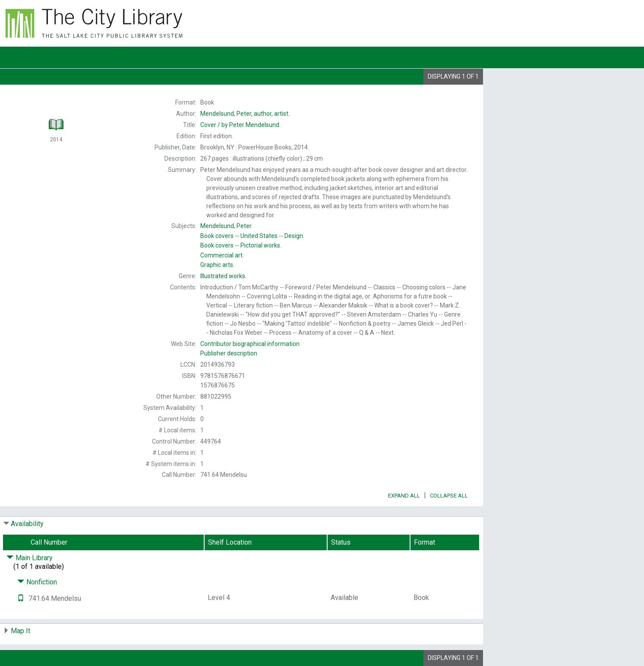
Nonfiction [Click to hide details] (37, 582)
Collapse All (449, 496)
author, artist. (245, 114)
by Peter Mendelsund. (240, 125)
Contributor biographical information (250, 344)
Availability (27, 524)
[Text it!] (21, 598)
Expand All (404, 496)
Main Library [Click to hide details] (30, 558)
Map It (21, 631)
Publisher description (229, 353)
